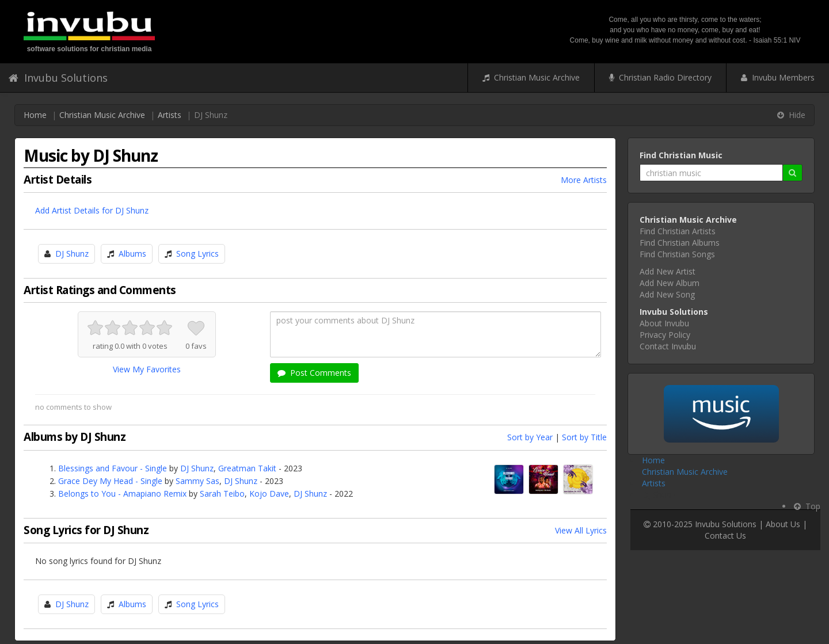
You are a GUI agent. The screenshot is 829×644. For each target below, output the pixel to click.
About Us (783, 524)
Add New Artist (668, 271)
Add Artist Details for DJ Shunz (92, 210)
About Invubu (664, 323)
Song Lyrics (197, 254)
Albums (132, 254)
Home (35, 115)
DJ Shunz (72, 254)
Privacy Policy (665, 335)
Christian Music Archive (531, 77)
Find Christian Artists (678, 231)
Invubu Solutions (58, 78)
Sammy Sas (197, 481)
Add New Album (670, 283)
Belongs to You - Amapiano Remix (122, 494)
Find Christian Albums (680, 243)
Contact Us (725, 536)
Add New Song (667, 294)
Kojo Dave (269, 494)
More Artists (584, 180)
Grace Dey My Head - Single (110, 481)
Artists (170, 115)
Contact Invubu (668, 346)
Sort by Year (530, 437)
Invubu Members (778, 77)
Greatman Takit (247, 468)
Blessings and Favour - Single (113, 468)
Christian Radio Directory (660, 77)
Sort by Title (584, 437)
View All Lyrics (581, 530)
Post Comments (314, 373)
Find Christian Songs (677, 254)
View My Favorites (147, 369)
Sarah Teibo (222, 494)
